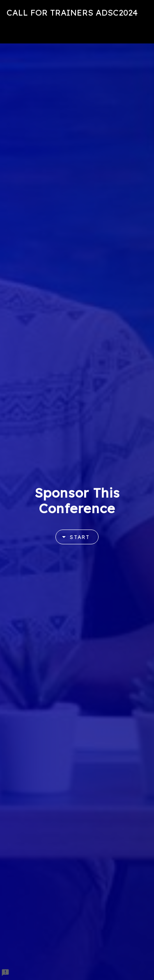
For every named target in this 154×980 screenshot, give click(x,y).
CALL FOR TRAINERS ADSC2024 (72, 13)
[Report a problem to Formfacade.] (5, 973)
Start (73, 537)
